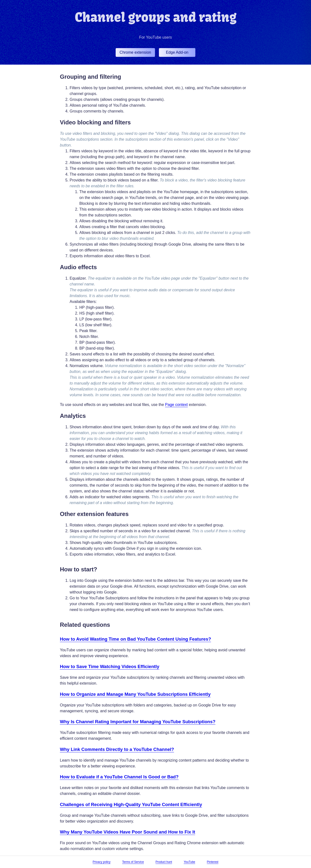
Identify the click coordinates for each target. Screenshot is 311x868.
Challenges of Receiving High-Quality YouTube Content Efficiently (131, 804)
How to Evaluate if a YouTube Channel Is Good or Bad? (119, 777)
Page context (176, 405)
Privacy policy (101, 862)
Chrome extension (135, 52)
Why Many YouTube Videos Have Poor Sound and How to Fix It (128, 832)
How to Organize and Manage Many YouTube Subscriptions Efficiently (135, 694)
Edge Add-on (177, 52)
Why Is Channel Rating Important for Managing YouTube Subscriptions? (138, 722)
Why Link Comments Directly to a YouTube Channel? (117, 749)
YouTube (189, 862)
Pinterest (212, 862)
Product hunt (164, 862)
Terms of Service (133, 862)
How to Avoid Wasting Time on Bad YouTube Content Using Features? (136, 639)
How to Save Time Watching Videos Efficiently (110, 666)
